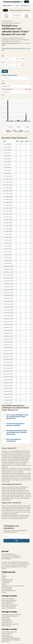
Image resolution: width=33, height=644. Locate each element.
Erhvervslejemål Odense (9, 606)
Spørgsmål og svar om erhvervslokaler (13, 586)
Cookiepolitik (6, 583)
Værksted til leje (7, 622)
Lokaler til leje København (9, 632)
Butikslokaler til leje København (11, 638)
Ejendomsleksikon (7, 587)
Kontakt (4, 576)
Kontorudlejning (6, 626)
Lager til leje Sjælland (8, 598)
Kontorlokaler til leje (7, 637)
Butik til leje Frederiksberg (10, 605)
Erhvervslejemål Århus (8, 602)
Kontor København (7, 621)
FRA (3, 56)
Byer (3, 83)
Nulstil (3, 81)
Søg (5, 71)
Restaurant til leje (7, 633)
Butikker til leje (6, 619)
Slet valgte (28, 89)
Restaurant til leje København (10, 624)
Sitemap (4, 592)
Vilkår (3, 578)
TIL (3, 62)
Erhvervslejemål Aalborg (9, 600)
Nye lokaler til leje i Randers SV (11, 23)
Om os (4, 575)
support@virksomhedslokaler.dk (11, 557)
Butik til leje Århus (7, 603)
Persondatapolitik (7, 581)
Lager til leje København (9, 608)
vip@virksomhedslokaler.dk (10, 43)
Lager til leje (5, 618)
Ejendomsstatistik (7, 589)
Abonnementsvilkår (7, 579)
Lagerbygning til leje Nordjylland (11, 614)
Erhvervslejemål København (10, 616)
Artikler (4, 584)
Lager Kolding (6, 635)
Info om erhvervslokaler (9, 591)
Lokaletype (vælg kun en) (9, 75)
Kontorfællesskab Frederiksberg (11, 640)
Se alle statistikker (7, 21)
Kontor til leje (6, 641)
